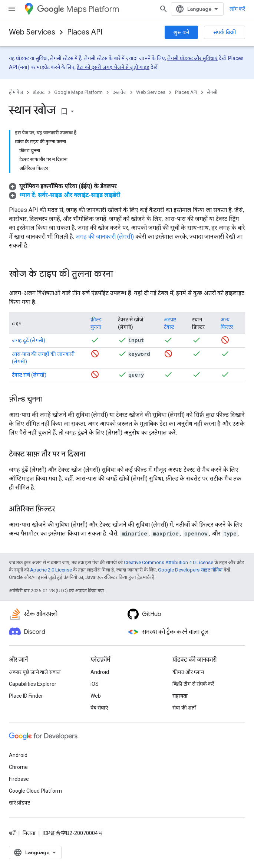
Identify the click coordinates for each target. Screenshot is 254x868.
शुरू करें (181, 32)
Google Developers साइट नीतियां (190, 570)
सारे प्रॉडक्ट (19, 803)
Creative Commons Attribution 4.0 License (169, 562)
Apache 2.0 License (51, 570)
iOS (95, 684)
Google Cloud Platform (35, 791)
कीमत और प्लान (188, 672)
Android (100, 672)
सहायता (180, 696)
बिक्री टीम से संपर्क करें (193, 684)
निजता (29, 833)
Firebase (19, 779)
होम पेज (16, 92)
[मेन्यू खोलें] (12, 9)
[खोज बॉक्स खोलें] (164, 9)
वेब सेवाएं (99, 708)
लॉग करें (237, 9)
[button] (63, 186)
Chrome (18, 767)
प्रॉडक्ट (39, 92)
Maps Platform (78, 9)
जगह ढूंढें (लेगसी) (29, 340)
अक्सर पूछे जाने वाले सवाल (35, 672)
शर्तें (12, 833)
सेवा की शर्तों (184, 708)
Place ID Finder (26, 696)
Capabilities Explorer (33, 684)
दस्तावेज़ (119, 92)
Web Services (32, 32)
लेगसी (212, 92)
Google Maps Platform (78, 92)
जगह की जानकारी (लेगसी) (105, 237)
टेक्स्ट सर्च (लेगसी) (29, 375)
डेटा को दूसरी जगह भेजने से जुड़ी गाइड (113, 67)
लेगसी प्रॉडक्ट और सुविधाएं (192, 58)
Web (96, 696)
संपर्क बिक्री (225, 32)
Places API (85, 32)
